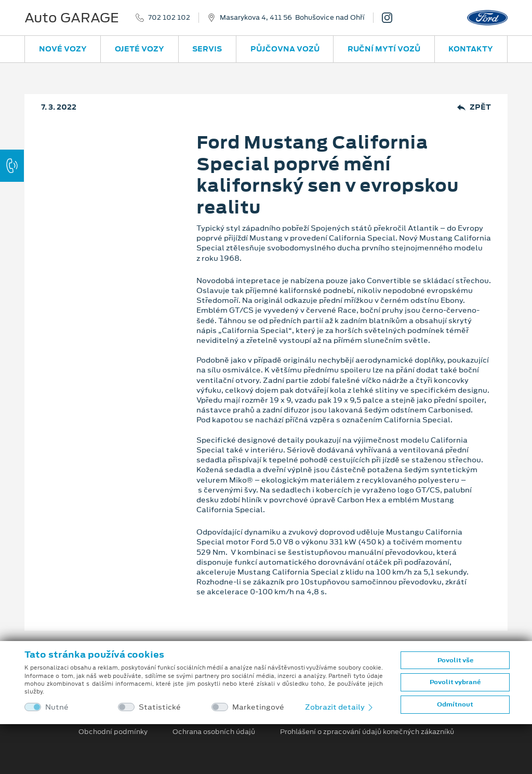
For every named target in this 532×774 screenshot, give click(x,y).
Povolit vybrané (455, 682)
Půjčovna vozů (285, 49)
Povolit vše (455, 660)
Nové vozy (63, 49)
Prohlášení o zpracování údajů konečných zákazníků (367, 732)
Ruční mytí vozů (384, 49)
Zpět (474, 107)
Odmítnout (455, 704)
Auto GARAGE (72, 18)
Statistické (160, 707)
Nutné (57, 707)
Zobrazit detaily (340, 707)
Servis (207, 49)
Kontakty (471, 49)
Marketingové (258, 707)
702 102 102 (169, 18)
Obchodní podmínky (113, 732)
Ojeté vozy (139, 49)
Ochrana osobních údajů (214, 732)
